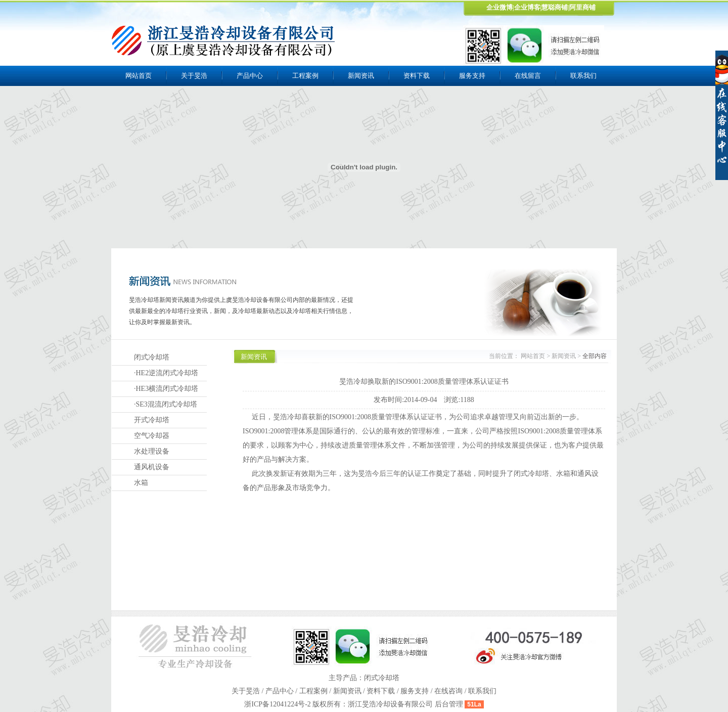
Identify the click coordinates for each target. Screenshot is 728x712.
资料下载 (417, 76)
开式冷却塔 (152, 420)
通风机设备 (152, 467)
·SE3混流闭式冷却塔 (166, 404)
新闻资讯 (361, 76)
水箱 (141, 483)
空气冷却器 (152, 436)
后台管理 (449, 704)
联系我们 (583, 76)
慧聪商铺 (555, 7)
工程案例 (305, 76)
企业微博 (499, 7)
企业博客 (527, 7)
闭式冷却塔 (152, 357)
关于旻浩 (194, 76)
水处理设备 (152, 451)
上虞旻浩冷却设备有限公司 (224, 40)
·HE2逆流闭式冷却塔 (166, 373)
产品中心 (250, 76)
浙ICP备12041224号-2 (278, 704)
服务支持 (472, 76)
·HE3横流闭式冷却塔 (166, 389)
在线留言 (528, 76)
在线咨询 (448, 691)
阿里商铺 (582, 7)
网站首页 (139, 76)
